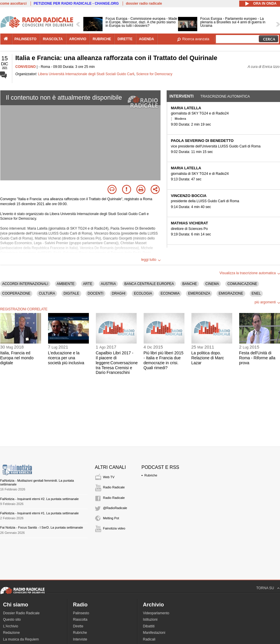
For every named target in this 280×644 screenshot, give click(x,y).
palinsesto (26, 39)
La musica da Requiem (21, 639)
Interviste (80, 639)
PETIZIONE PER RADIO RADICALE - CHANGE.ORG (76, 3)
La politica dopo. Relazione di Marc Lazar (208, 358)
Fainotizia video (114, 528)
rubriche (102, 39)
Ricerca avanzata (196, 39)
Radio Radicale (114, 487)
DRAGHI (119, 293)
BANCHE (190, 284)
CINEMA (212, 284)
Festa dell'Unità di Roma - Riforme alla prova (257, 358)
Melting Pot (111, 518)
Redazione (12, 633)
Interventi (182, 96)
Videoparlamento (156, 613)
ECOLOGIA (143, 293)
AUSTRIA (108, 284)
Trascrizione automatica (225, 96)
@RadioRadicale (115, 508)
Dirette (78, 626)
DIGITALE (71, 293)
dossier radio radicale (144, 3)
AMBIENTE (66, 284)
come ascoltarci (14, 3)
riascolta (53, 39)
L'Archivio (11, 626)
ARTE (88, 284)
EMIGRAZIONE (231, 293)
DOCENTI (96, 293)
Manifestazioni (154, 633)
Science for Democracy (154, 74)
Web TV (109, 477)
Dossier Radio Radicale (21, 613)
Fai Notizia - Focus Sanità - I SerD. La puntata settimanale (42, 527)
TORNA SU (265, 588)
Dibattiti (149, 626)
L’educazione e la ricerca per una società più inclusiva (66, 358)
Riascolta (80, 620)
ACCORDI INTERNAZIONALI (25, 284)
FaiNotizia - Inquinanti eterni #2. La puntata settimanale (40, 499)
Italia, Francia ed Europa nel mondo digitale (17, 358)
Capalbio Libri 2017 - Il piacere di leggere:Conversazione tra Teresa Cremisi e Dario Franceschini (117, 363)
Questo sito (12, 620)
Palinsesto (81, 613)
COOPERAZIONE (16, 293)
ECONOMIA (170, 293)
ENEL (256, 293)
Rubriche (151, 475)
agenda (147, 39)
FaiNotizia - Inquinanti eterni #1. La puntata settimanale (40, 513)
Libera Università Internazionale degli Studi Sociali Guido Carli (86, 74)
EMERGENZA (199, 293)
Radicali (149, 639)
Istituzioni (150, 620)
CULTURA (47, 293)
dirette (125, 39)
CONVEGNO (26, 67)
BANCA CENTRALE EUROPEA (149, 284)
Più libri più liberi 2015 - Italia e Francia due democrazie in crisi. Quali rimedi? (164, 360)
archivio (78, 39)
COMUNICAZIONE (242, 284)
